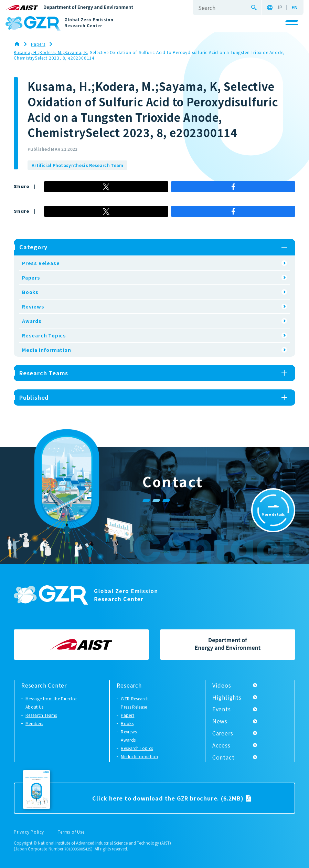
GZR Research (135, 698)
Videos (222, 685)
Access (221, 745)
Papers (31, 278)
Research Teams (41, 715)
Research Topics (44, 335)
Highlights (227, 697)
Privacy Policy (29, 832)
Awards (32, 321)
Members (34, 723)
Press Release (41, 263)
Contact (223, 757)
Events (222, 709)
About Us (35, 707)
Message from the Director (51, 698)
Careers (223, 733)
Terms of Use (71, 832)
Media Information (47, 350)
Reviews (33, 306)
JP (279, 8)
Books (30, 292)
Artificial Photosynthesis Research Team (77, 165)
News (220, 721)
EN (295, 8)
